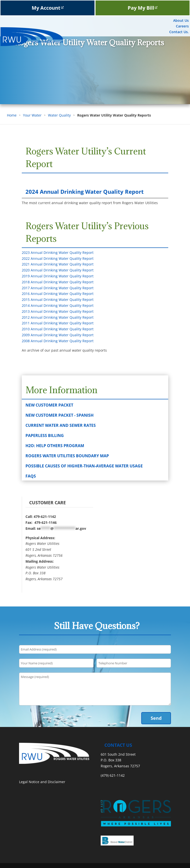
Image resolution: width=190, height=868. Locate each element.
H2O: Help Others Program (55, 446)
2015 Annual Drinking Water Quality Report (58, 300)
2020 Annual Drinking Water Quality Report (58, 270)
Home (12, 115)
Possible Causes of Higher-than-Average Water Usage (84, 466)
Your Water (32, 115)
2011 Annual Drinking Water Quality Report (58, 323)
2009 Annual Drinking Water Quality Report (58, 335)
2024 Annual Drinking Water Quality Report (85, 192)
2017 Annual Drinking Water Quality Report (58, 288)
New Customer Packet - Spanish (59, 415)
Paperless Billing (45, 435)
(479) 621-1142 (113, 775)
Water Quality (59, 115)
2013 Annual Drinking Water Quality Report (58, 311)
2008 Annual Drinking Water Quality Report (58, 341)
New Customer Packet (49, 405)
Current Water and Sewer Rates (61, 425)
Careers (182, 26)
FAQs (31, 476)
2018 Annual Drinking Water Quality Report (58, 282)
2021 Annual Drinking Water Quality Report (58, 264)
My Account (48, 8)
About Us (181, 20)
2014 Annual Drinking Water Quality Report (58, 305)
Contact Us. (179, 32)
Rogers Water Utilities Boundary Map (67, 456)
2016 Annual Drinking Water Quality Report (58, 294)
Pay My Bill (142, 8)
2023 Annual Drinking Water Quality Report (58, 253)
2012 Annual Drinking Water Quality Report (58, 317)
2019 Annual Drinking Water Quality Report (58, 276)
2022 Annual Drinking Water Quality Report (58, 258)
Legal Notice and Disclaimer (42, 782)
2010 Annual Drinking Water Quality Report (58, 329)
